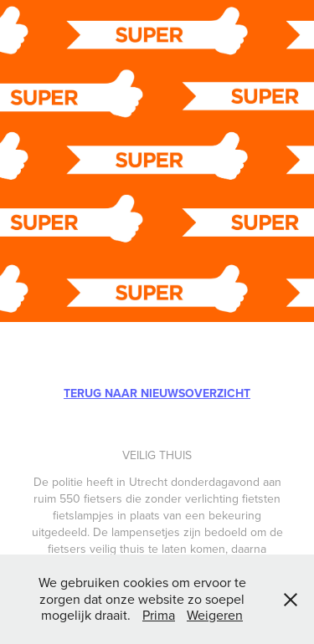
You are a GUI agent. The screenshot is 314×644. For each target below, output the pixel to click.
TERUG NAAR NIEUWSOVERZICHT (157, 393)
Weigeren (215, 615)
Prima (159, 615)
